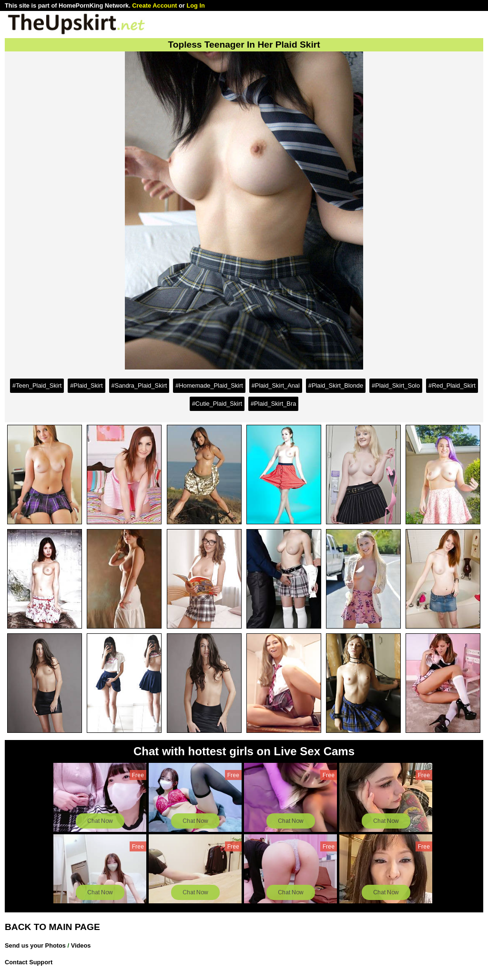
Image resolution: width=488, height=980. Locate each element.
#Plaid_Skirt (86, 385)
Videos (81, 945)
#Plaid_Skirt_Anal (276, 385)
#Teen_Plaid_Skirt (37, 385)
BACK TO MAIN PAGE (52, 927)
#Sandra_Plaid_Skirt (139, 385)
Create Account (154, 5)
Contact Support (29, 962)
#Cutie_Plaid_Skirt (217, 404)
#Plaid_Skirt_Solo (396, 385)
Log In (195, 5)
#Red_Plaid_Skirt (452, 385)
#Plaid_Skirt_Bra (273, 404)
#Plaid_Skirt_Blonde (336, 385)
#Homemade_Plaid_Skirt (209, 385)
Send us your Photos (35, 945)
